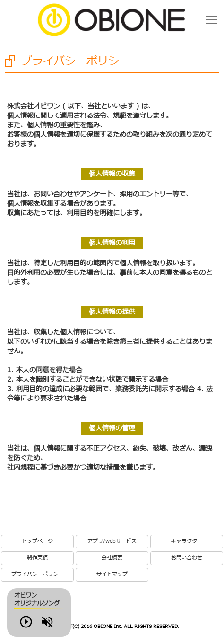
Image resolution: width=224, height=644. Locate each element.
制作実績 (37, 558)
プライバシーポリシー (37, 574)
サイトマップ (112, 574)
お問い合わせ (187, 558)
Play (40, 627)
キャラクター (187, 541)
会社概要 (112, 558)
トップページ (37, 541)
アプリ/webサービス (112, 541)
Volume (66, 627)
